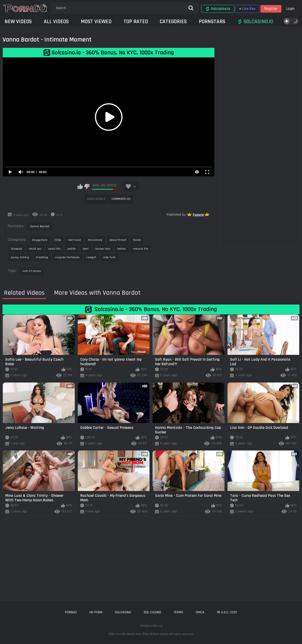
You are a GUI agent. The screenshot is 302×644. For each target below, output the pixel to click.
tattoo (122, 249)
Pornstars (212, 22)
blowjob (17, 249)
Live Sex (247, 9)
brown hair (103, 249)
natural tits (141, 249)
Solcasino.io (218, 9)
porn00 (71, 612)
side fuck (109, 257)
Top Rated (136, 22)
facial (137, 240)
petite (72, 249)
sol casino (152, 612)
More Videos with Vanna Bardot (97, 293)
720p (58, 240)
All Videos (56, 22)
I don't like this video (87, 186)
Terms (178, 612)
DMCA (200, 612)
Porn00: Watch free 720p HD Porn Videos (142, 634)
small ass (35, 249)
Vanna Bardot (40, 226)
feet (86, 249)
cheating (42, 257)
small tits (54, 249)
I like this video (80, 186)
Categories (173, 22)
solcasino (123, 612)
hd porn (96, 612)
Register (271, 9)
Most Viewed (96, 22)
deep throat (118, 240)
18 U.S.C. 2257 (227, 612)
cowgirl (91, 257)
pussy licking (20, 257)
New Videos (18, 22)
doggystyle (40, 240)
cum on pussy (32, 271)
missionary (95, 240)
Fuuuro (199, 215)
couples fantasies (67, 257)
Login (291, 9)
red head (74, 240)
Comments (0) (121, 199)
